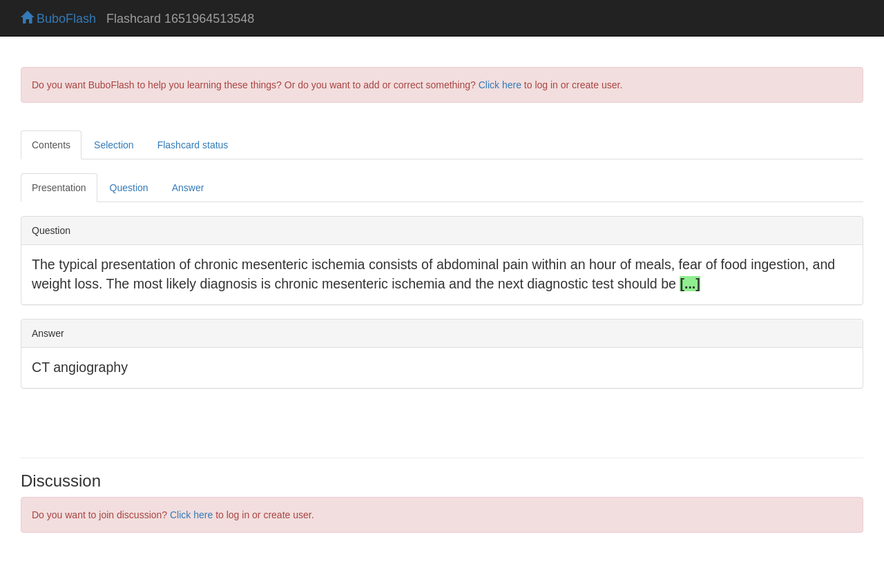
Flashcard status (193, 145)
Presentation (59, 188)
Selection (114, 145)
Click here (500, 85)
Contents (51, 145)
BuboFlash (58, 19)
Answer (188, 188)
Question (129, 188)
